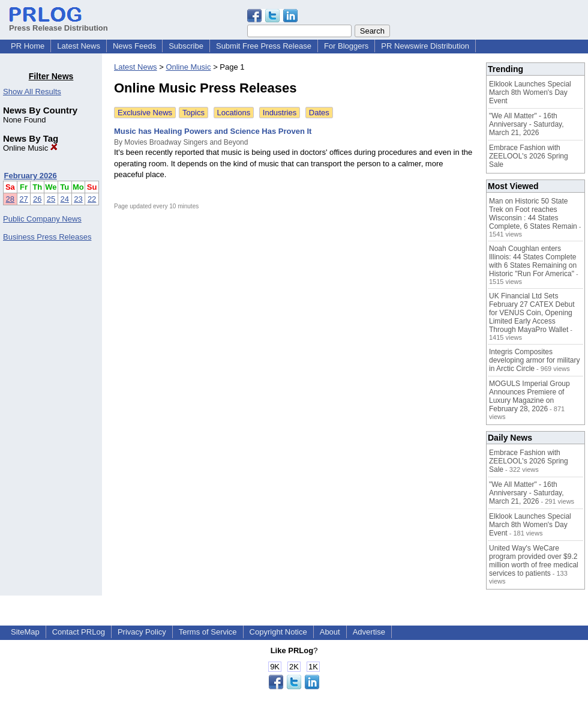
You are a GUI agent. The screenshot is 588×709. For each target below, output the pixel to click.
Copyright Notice (278, 632)
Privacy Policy (142, 632)
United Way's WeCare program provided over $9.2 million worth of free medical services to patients (534, 561)
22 (92, 199)
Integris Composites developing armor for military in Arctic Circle (534, 360)
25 (51, 199)
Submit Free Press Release (264, 46)
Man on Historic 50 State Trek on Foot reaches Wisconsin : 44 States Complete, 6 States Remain (533, 214)
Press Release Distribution (58, 23)
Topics (193, 113)
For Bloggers (346, 46)
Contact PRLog (79, 632)
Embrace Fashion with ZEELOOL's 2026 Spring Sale (529, 156)
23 (78, 199)
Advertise (369, 632)
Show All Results (32, 92)
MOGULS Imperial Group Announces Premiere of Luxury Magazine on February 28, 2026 (529, 396)
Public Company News (42, 219)
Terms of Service (208, 632)
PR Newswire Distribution (425, 46)
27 (23, 199)
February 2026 (31, 176)
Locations (234, 113)
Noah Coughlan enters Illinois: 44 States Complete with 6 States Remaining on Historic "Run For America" (533, 261)
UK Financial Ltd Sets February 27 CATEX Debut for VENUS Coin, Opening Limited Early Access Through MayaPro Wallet (532, 313)
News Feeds (134, 46)
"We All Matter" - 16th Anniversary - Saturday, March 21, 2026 (526, 124)
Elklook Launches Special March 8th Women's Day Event (530, 92)
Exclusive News (145, 113)
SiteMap (25, 632)
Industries (280, 113)
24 (65, 199)
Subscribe (186, 46)
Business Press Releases (47, 237)
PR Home (28, 46)
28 (10, 199)
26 (37, 199)
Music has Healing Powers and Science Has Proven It (213, 131)
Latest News (79, 46)
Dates (319, 113)
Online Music (30, 148)
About (330, 632)
